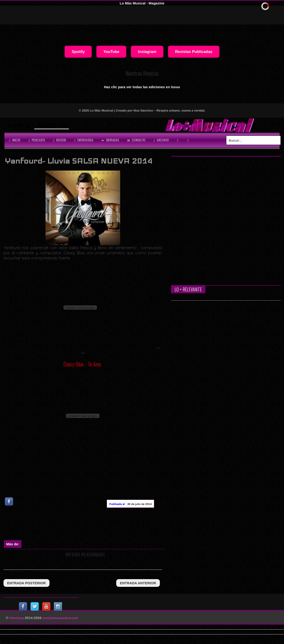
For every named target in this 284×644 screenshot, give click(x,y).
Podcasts (37, 140)
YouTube (111, 52)
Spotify (78, 52)
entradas (110, 140)
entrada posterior (26, 583)
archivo (161, 140)
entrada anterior (138, 583)
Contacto (136, 140)
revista (60, 140)
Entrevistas (84, 140)
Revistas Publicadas (194, 52)
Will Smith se (49, 125)
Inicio (15, 140)
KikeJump (17, 618)
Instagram (147, 52)
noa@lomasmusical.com (60, 618)
